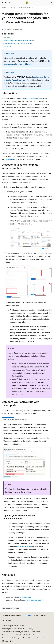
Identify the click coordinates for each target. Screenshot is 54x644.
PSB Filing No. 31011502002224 (13, 629)
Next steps (7, 46)
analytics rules (25, 597)
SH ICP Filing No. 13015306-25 (12, 626)
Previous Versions (8, 635)
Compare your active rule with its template (18, 43)
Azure (4, 8)
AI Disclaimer (36, 632)
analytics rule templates (32, 98)
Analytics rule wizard (24, 546)
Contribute (27, 635)
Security (12, 8)
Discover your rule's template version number (19, 41)
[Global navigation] (2, 3)
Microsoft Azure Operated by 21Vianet (14, 632)
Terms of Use (27, 638)
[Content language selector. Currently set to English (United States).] (12, 616)
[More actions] (50, 8)
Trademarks (39, 638)
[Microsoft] (27, 3)
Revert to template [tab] (21, 419)
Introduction (7, 38)
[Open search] (52, 3)
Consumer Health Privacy (10, 638)
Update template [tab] (8, 419)
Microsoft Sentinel (24, 8)
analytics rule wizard (35, 600)
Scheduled (9, 159)
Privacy (30, 629)
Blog (18, 635)
